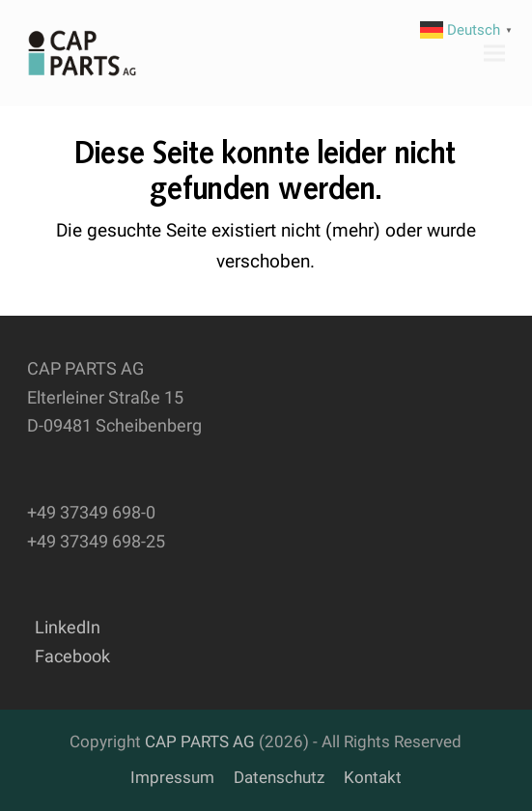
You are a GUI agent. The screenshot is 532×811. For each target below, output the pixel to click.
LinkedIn (64, 627)
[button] (494, 53)
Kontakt (373, 778)
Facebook (69, 656)
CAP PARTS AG (200, 742)
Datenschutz (279, 778)
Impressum (172, 778)
